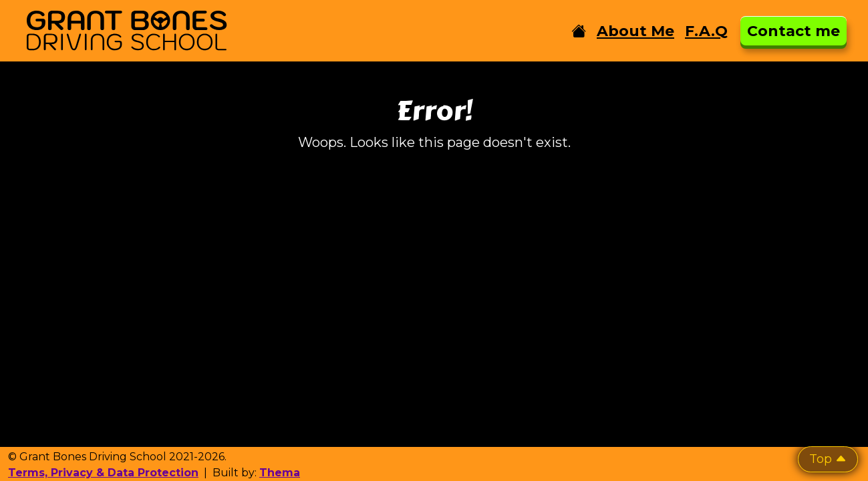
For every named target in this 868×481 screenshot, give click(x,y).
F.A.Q (706, 31)
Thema (280, 473)
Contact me (793, 31)
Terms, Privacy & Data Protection (103, 473)
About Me (635, 31)
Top (828, 459)
